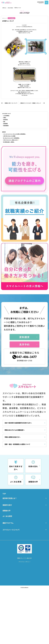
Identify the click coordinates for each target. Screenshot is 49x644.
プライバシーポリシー (24, 583)
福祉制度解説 (6, 126)
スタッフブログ (10, 8)
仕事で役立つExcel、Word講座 (9, 136)
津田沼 (5, 118)
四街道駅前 (5, 124)
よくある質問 (9, 534)
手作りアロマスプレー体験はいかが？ (11, 140)
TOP (5, 506)
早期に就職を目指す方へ (15, 446)
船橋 (4, 122)
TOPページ (4, 8)
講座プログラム (24, 541)
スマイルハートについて (24, 548)
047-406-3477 (27, 361)
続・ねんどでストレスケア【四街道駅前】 (11, 138)
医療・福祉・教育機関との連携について (21, 455)
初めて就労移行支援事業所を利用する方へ (22, 428)
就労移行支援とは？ (24, 512)
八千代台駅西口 (6, 116)
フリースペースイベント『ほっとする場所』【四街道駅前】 (15, 134)
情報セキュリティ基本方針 (25, 578)
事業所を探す (24, 519)
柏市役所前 (5, 120)
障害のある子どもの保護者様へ (18, 437)
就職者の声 (8, 527)
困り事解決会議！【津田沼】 (9, 142)
